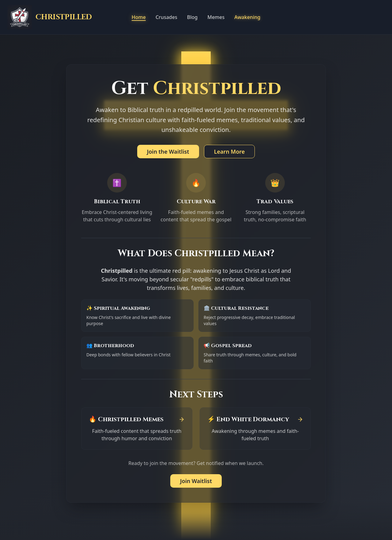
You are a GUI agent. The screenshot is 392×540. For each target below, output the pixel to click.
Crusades (166, 17)
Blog (192, 17)
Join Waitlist (196, 481)
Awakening (247, 17)
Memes (216, 17)
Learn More (230, 152)
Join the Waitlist (168, 152)
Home (139, 17)
